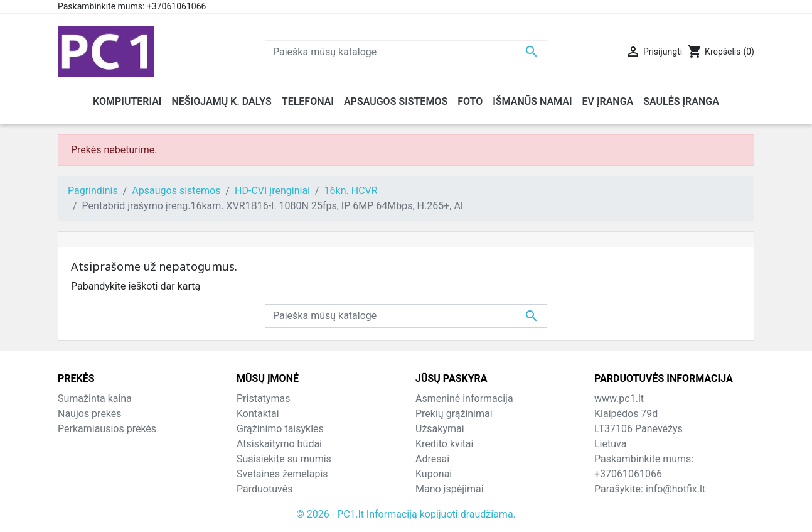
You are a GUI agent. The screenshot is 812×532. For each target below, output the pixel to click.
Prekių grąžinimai (454, 414)
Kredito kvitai (444, 444)
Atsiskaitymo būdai (279, 444)
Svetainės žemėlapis (282, 474)
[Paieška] (406, 52)
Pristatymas (263, 399)
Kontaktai (258, 414)
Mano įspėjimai (450, 489)
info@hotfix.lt (676, 489)
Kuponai (434, 474)
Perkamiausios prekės (107, 429)
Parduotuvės (264, 489)
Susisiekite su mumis (284, 459)
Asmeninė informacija (464, 399)
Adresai (432, 459)
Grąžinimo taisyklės (280, 429)
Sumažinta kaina (95, 399)
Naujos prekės (90, 414)
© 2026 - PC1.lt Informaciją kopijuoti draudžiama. (406, 514)
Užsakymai (440, 429)
